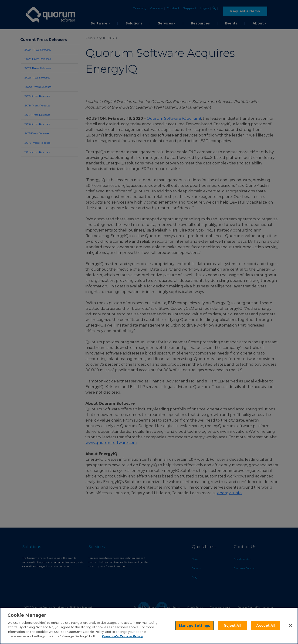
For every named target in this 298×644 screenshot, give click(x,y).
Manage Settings (195, 626)
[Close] (291, 625)
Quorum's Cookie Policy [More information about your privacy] (122, 636)
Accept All (266, 626)
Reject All (232, 626)
